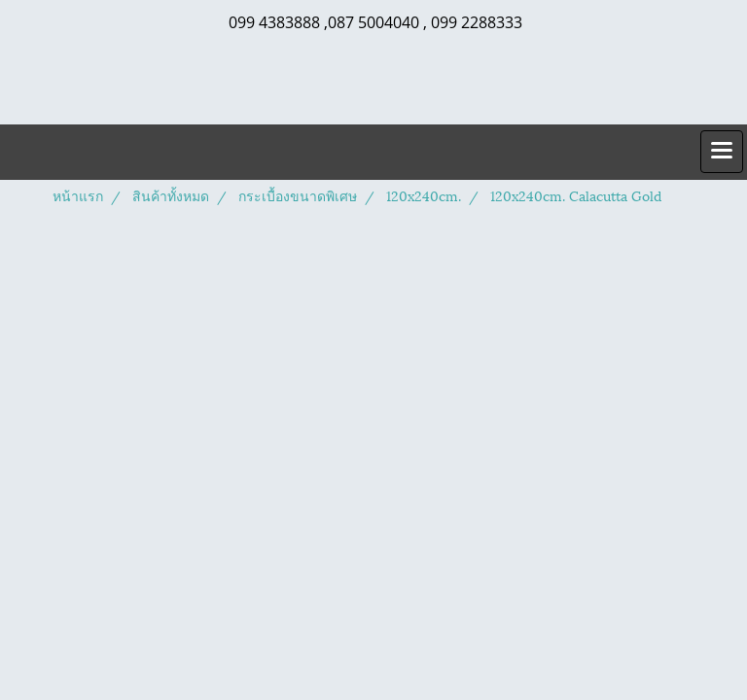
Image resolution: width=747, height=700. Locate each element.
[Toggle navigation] (722, 152)
